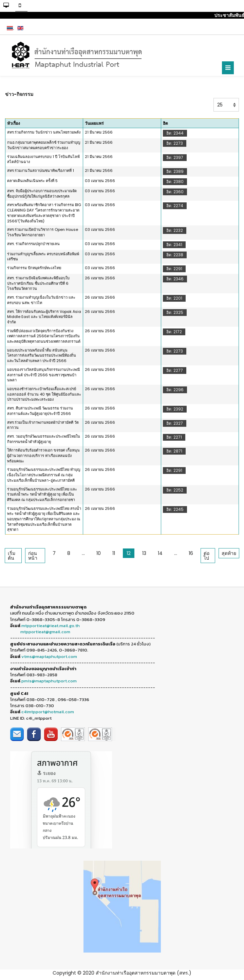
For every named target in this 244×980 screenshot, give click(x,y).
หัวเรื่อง (14, 123)
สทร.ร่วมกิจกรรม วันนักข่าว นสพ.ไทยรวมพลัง (44, 132)
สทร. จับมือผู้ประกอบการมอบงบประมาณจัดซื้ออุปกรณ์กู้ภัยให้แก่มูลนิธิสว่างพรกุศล (42, 194)
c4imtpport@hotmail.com (48, 712)
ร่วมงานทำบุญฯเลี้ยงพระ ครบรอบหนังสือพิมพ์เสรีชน (43, 257)
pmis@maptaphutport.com (49, 681)
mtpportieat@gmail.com (45, 632)
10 (99, 553)
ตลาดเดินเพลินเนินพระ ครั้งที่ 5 (32, 181)
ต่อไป (207, 556)
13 (144, 553)
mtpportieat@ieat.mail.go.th (51, 626)
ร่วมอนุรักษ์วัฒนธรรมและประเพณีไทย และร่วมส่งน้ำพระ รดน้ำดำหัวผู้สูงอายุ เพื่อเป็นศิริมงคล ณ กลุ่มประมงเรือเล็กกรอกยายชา (42, 494)
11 (114, 553)
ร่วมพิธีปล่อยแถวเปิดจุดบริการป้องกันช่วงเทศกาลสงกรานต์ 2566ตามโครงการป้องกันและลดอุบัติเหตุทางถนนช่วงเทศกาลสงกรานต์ (44, 336)
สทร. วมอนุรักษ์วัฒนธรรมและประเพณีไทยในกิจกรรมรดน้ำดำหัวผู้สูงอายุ (44, 439)
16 (191, 553)
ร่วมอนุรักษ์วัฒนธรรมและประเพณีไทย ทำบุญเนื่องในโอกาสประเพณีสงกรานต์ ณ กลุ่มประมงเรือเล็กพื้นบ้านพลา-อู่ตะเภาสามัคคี (44, 475)
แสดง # (214, 98)
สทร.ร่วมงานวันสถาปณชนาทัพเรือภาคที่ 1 (41, 171)
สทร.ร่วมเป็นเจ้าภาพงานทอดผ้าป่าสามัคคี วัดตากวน (43, 425)
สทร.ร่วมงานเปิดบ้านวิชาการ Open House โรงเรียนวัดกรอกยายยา (43, 232)
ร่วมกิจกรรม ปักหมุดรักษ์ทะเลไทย (34, 268)
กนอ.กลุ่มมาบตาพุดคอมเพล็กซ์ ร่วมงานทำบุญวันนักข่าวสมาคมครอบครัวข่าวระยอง (44, 145)
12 (129, 553)
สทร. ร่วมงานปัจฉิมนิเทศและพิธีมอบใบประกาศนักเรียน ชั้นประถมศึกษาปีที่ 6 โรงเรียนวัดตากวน (38, 283)
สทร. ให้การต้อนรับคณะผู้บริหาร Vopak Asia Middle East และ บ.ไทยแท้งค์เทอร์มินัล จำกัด (44, 317)
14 (160, 553)
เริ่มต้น (12, 556)
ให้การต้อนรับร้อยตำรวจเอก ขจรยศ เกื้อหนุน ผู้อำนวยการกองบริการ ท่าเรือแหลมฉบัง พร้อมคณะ (43, 455)
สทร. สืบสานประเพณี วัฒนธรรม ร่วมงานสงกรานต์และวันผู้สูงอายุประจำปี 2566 (40, 411)
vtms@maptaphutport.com (49, 656)
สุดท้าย (229, 553)
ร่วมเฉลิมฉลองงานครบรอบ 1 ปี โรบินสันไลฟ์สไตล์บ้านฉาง (43, 159)
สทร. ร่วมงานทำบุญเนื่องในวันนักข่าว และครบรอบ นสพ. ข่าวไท (41, 300)
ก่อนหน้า (33, 556)
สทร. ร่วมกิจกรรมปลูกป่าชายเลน (33, 244)
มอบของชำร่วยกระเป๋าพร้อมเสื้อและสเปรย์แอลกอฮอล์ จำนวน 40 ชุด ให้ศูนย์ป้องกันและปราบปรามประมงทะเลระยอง (44, 394)
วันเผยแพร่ (94, 123)
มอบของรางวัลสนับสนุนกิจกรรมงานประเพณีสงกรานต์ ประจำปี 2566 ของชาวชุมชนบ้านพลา (43, 375)
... (83, 553)
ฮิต (165, 123)
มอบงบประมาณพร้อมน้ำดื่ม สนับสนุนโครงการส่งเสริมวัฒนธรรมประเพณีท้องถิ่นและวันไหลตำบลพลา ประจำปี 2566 (42, 355)
